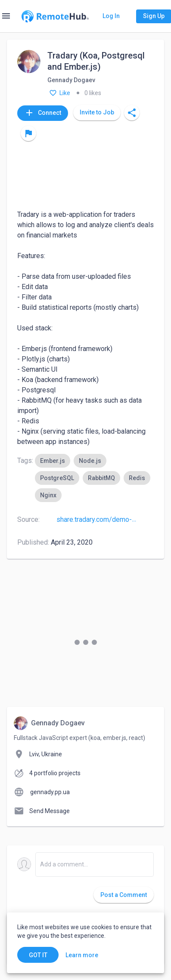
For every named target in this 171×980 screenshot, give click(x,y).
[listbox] (94, 478)
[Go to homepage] (55, 16)
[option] (53, 461)
